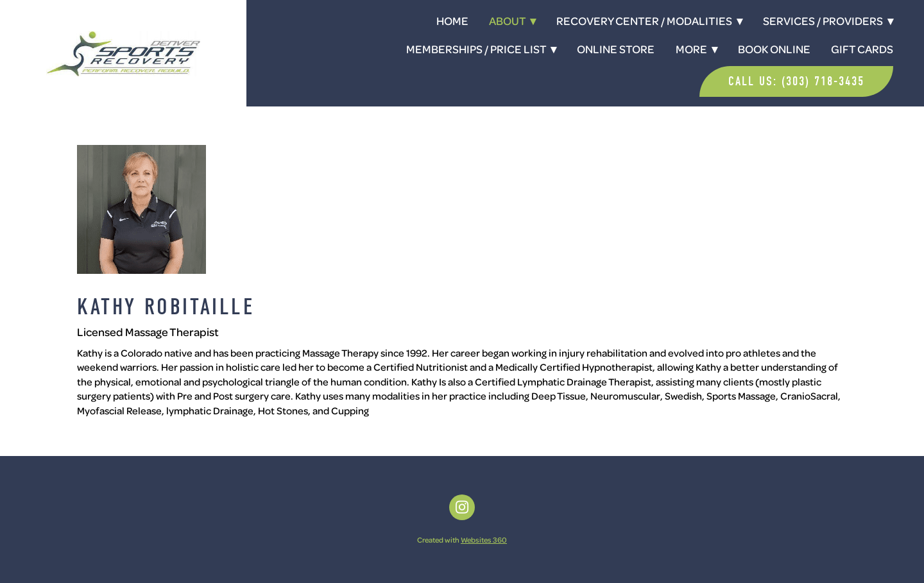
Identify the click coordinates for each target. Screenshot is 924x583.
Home (452, 21)
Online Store (616, 49)
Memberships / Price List (481, 49)
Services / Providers (828, 21)
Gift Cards (862, 49)
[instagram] (462, 507)
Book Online (774, 49)
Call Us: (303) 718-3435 (796, 81)
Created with (462, 540)
